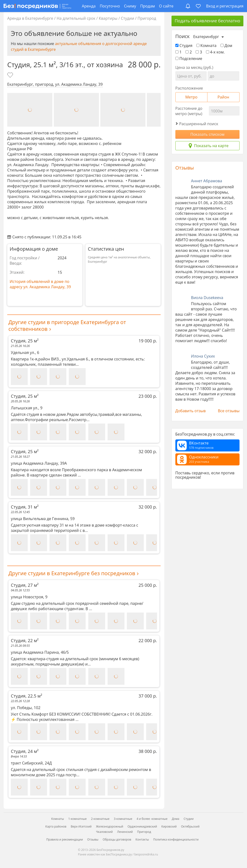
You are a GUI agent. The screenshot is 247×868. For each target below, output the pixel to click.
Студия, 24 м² (84, 751)
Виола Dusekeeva (207, 298)
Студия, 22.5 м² (84, 696)
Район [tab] (223, 97)
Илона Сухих (203, 356)
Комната (206, 46)
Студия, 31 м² (84, 507)
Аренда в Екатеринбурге (30, 18)
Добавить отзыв (191, 411)
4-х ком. (215, 52)
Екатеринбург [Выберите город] (206, 37)
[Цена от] (191, 76)
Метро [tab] (191, 97)
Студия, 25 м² (84, 341)
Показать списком (207, 134)
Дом (226, 46)
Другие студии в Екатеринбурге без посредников (72, 573)
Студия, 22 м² (84, 640)
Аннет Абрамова (207, 181)
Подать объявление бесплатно (207, 21)
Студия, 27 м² (84, 585)
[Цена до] (223, 76)
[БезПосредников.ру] (37, 6)
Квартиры (108, 18)
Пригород (147, 18)
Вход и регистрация (225, 6)
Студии (127, 18)
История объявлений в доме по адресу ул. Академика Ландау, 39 (40, 284)
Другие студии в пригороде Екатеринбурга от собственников (67, 325)
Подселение (189, 59)
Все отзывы (229, 411)
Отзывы (185, 168)
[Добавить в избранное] (11, 76)
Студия (184, 46)
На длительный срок (76, 18)
